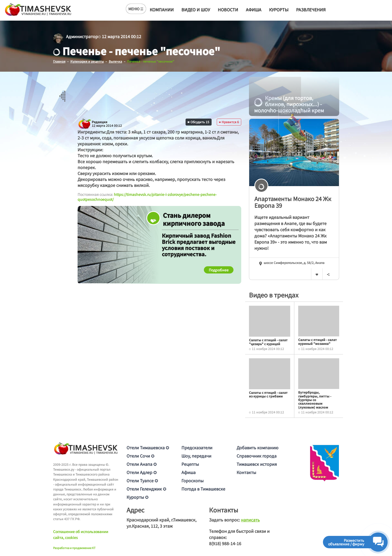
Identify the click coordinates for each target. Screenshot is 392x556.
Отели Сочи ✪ (140, 456)
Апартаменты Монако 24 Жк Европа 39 (293, 202)
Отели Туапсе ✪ (142, 480)
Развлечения (311, 10)
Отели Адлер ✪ (142, 472)
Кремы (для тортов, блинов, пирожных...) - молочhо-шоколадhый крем (289, 104)
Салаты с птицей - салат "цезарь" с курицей (268, 342)
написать (250, 520)
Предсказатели (197, 447)
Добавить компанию (257, 447)
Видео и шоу (196, 10)
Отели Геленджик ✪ (146, 489)
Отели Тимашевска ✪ (148, 447)
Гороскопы (193, 480)
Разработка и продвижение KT (74, 548)
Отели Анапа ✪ (142, 464)
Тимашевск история (257, 464)
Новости (228, 10)
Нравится (229, 122)
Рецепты (190, 464)
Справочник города (257, 456)
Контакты (246, 472)
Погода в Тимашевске (203, 489)
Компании (162, 10)
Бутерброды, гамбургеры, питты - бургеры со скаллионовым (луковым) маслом (315, 400)
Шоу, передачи (196, 456)
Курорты (279, 10)
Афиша (254, 10)
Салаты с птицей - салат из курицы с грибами (268, 394)
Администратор (82, 36)
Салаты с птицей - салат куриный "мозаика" (318, 341)
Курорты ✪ (137, 497)
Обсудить (198, 122)
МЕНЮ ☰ (136, 9)
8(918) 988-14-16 (225, 543)
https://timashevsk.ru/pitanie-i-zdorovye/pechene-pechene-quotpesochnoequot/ (147, 197)
